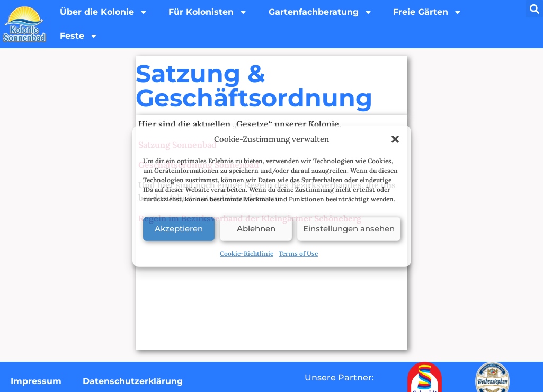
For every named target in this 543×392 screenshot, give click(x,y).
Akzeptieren (179, 229)
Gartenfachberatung (321, 12)
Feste (79, 37)
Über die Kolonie (104, 12)
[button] (395, 139)
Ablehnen (256, 229)
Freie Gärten (429, 12)
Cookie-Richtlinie (247, 253)
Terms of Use (298, 253)
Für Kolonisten (208, 12)
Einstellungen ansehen (349, 229)
